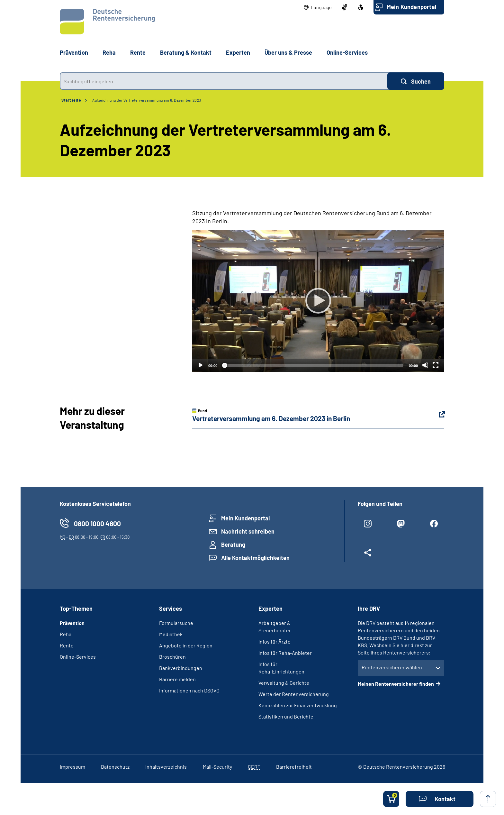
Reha (66, 634)
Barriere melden (177, 679)
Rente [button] (138, 52)
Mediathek (171, 634)
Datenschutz (115, 767)
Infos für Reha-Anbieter (285, 653)
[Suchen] (416, 81)
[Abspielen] (318, 301)
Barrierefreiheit (294, 767)
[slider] (313, 365)
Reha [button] (109, 52)
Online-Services (347, 52)
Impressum (72, 767)
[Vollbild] (436, 365)
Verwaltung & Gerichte (284, 683)
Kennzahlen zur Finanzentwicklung (298, 705)
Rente (67, 645)
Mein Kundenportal (411, 7)
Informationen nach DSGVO (189, 690)
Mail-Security (217, 767)
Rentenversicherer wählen (392, 667)
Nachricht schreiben (248, 531)
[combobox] (224, 81)
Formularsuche (176, 623)
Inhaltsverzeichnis (166, 767)
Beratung (233, 545)
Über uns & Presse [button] (288, 52)
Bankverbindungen (181, 668)
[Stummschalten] (425, 365)
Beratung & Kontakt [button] (186, 52)
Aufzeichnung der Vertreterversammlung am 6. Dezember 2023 (147, 100)
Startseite (71, 100)
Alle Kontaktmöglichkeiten (255, 558)
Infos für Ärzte (274, 641)
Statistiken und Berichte (286, 716)
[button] (318, 7)
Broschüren (172, 657)
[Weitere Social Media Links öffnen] (368, 555)
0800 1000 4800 (97, 523)
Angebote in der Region (186, 645)
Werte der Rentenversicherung (294, 694)
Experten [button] (238, 52)
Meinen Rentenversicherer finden (396, 684)
